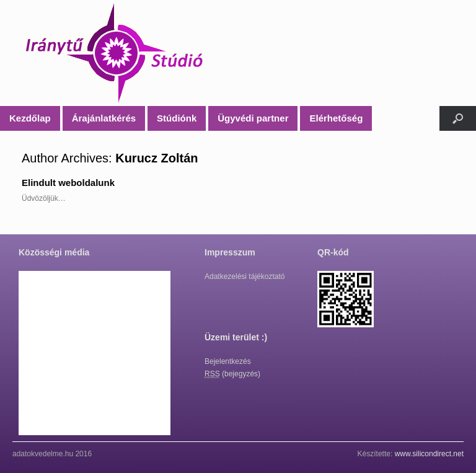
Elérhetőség (336, 118)
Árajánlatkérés (104, 118)
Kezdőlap (30, 118)
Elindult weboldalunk (68, 183)
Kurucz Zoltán (156, 158)
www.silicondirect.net (429, 454)
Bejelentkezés (228, 361)
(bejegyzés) (232, 374)
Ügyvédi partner (253, 118)
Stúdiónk (177, 118)
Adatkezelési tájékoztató (245, 276)
